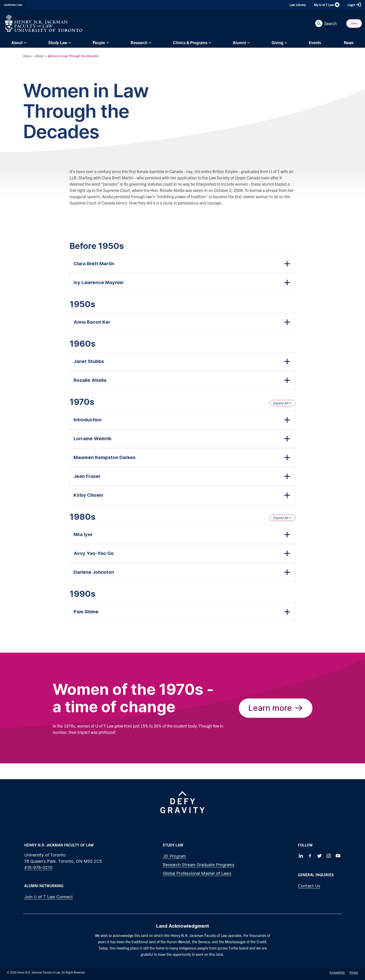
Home (27, 56)
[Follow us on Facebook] (310, 856)
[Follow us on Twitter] (319, 856)
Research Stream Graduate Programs (199, 865)
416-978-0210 (38, 868)
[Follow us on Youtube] (338, 856)
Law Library (298, 5)
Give (354, 23)
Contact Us (309, 886)
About (40, 56)
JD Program (174, 856)
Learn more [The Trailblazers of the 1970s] (276, 708)
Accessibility (337, 972)
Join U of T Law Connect (49, 897)
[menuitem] (18, 43)
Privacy (354, 972)
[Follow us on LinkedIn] (301, 856)
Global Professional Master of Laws (197, 873)
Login (354, 5)
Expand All (282, 403)
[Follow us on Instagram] (329, 856)
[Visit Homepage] (44, 23)
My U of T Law (327, 5)
